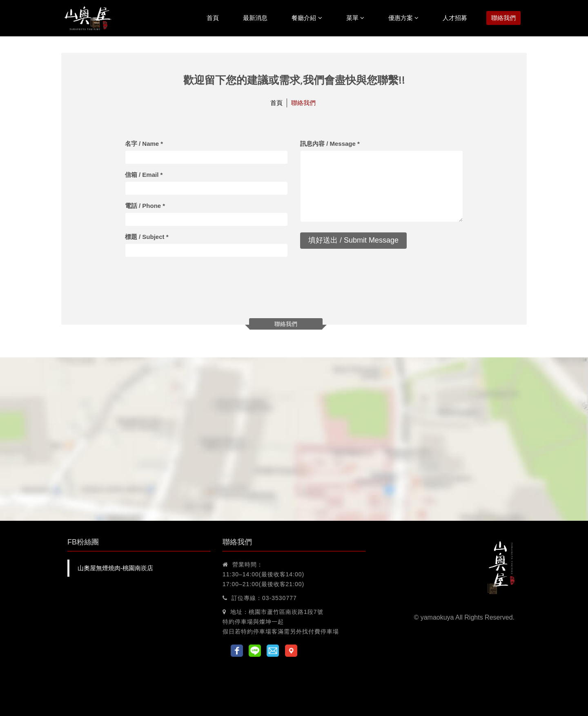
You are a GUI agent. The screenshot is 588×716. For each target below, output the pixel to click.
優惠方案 (403, 18)
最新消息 (255, 18)
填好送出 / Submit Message (353, 240)
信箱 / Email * (144, 175)
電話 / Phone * (145, 206)
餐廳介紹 (307, 18)
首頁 (213, 18)
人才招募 (455, 18)
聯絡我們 (503, 18)
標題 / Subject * (147, 237)
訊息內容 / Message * (330, 144)
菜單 (355, 18)
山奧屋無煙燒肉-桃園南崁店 (115, 568)
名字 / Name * (144, 144)
